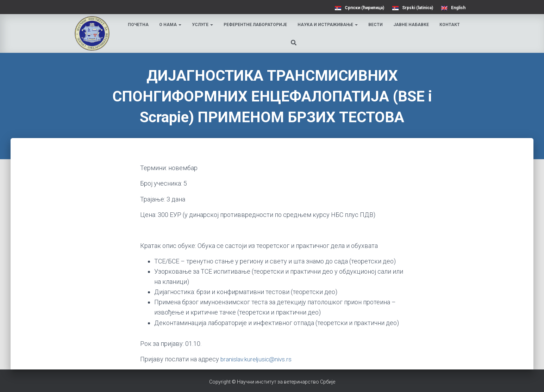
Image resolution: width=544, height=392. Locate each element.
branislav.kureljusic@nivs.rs (257, 359)
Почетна (139, 25)
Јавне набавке (412, 25)
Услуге (203, 25)
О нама (171, 25)
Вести (376, 25)
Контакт (450, 25)
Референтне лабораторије (256, 25)
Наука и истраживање (328, 25)
